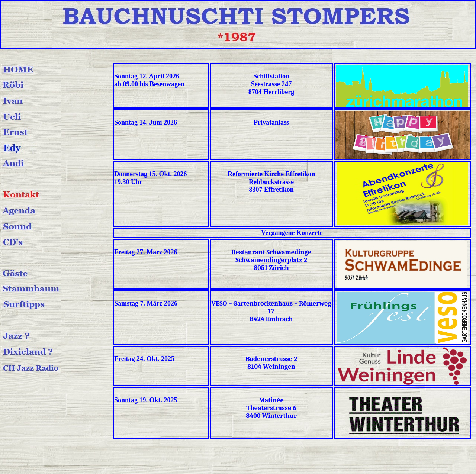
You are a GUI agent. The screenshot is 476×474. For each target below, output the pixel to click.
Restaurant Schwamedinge (271, 252)
